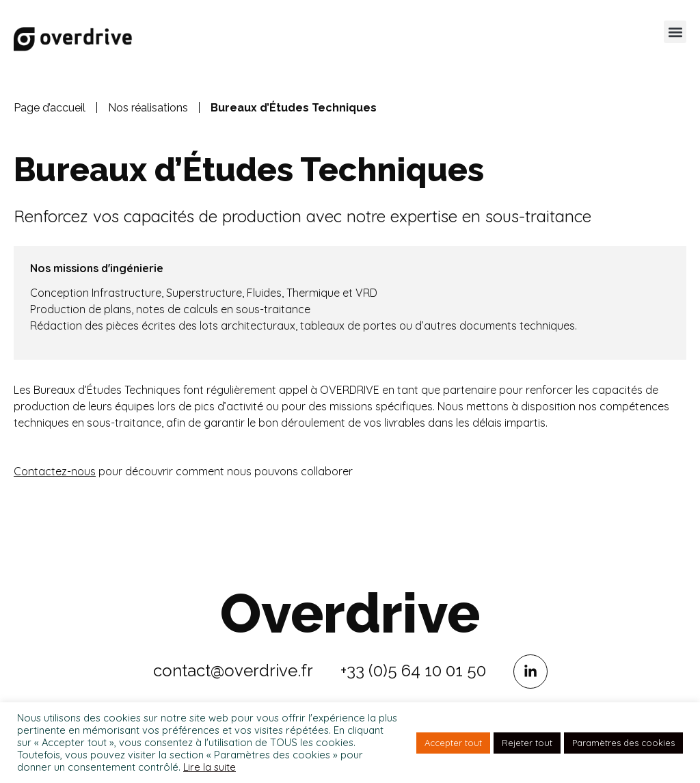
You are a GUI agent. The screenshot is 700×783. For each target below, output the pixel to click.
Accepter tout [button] (453, 743)
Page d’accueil (50, 108)
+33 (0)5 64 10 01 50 (413, 671)
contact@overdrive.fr (233, 671)
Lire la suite (210, 767)
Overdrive (350, 613)
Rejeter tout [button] (527, 743)
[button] (675, 32)
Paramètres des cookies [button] (623, 743)
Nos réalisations (148, 108)
